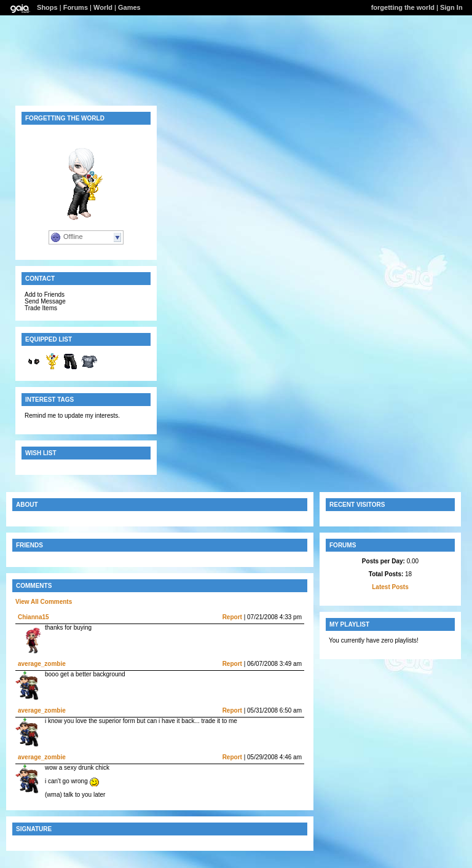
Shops (47, 7)
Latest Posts (390, 587)
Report (232, 617)
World (103, 7)
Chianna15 (33, 617)
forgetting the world (403, 7)
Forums (76, 7)
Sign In (451, 7)
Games (129, 7)
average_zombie (42, 664)
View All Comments (44, 602)
